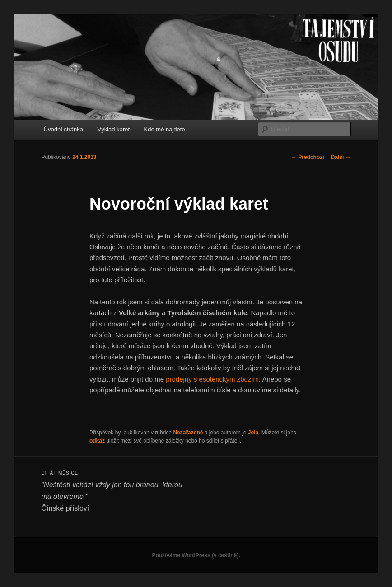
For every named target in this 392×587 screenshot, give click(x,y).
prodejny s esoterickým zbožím (212, 379)
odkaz (97, 441)
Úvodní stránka (63, 129)
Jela (253, 433)
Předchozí (308, 157)
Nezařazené (188, 433)
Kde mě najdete (165, 129)
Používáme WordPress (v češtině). (196, 555)
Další (341, 157)
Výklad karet (114, 129)
